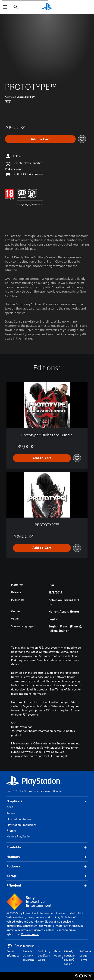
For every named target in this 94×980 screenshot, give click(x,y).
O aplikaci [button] (47, 801)
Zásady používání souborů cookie (70, 958)
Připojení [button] (47, 885)
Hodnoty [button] (47, 857)
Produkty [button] (47, 847)
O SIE (10, 807)
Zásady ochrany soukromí (29, 955)
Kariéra (11, 813)
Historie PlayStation (19, 836)
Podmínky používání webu (44, 955)
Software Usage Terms (85, 955)
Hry (21, 791)
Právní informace (13, 953)
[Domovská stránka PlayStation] (47, 7)
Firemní (11, 831)
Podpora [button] (47, 866)
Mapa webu (57, 953)
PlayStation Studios (19, 819)
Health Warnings (22, 727)
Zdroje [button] (47, 876)
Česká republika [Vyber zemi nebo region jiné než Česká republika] (23, 946)
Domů (10, 791)
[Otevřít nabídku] (5, 7)
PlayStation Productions (22, 825)
